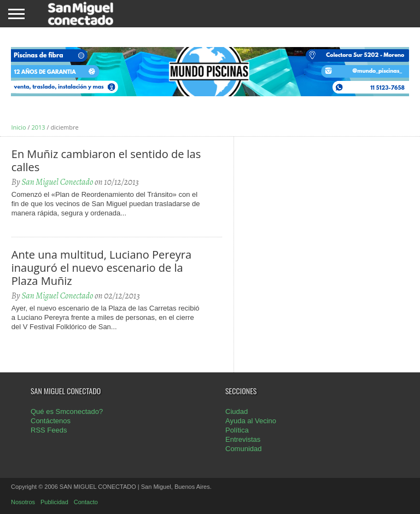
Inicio (18, 127)
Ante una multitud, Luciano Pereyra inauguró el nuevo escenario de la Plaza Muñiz (101, 268)
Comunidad (244, 449)
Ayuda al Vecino (251, 421)
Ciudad (237, 411)
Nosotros (23, 502)
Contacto (86, 502)
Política (237, 430)
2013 (38, 127)
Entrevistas (243, 439)
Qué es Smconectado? (67, 411)
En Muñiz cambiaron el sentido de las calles (106, 161)
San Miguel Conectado (57, 182)
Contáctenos (51, 421)
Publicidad (54, 502)
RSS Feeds (49, 430)
